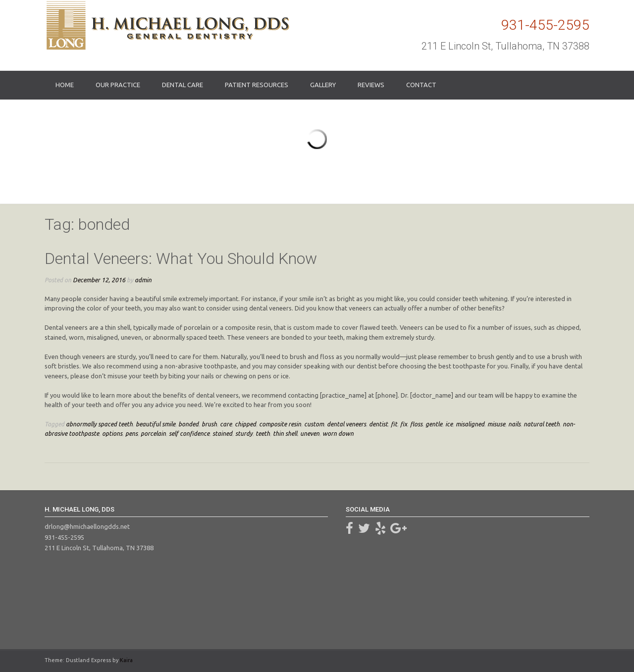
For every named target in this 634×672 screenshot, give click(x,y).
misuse (496, 424)
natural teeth (542, 424)
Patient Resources (257, 85)
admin (143, 280)
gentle (434, 424)
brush (209, 424)
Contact (421, 85)
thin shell (285, 433)
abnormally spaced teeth (99, 424)
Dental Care (183, 85)
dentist (378, 424)
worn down (338, 433)
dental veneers (346, 424)
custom (314, 424)
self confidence (189, 433)
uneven (310, 433)
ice (449, 424)
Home (65, 85)
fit (394, 424)
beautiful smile (156, 424)
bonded (188, 424)
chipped (245, 424)
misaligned (470, 424)
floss (416, 424)
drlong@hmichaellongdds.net (87, 526)
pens (132, 433)
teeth (263, 433)
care (226, 424)
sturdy (244, 433)
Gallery (323, 85)
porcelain (153, 433)
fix (404, 424)
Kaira (126, 660)
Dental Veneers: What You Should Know (181, 258)
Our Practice (118, 85)
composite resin (280, 424)
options (112, 433)
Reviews (371, 85)
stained (222, 433)
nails (514, 424)
